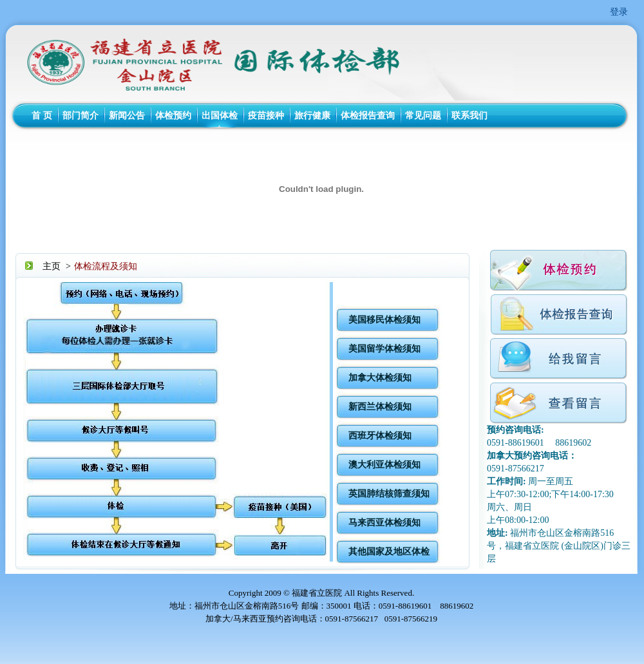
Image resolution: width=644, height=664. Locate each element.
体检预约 (173, 116)
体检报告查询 (368, 116)
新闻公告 (127, 116)
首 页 (42, 116)
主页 (52, 266)
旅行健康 (312, 116)
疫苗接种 (266, 116)
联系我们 (469, 116)
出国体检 (220, 116)
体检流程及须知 (106, 266)
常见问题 (423, 116)
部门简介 (80, 116)
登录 (619, 12)
